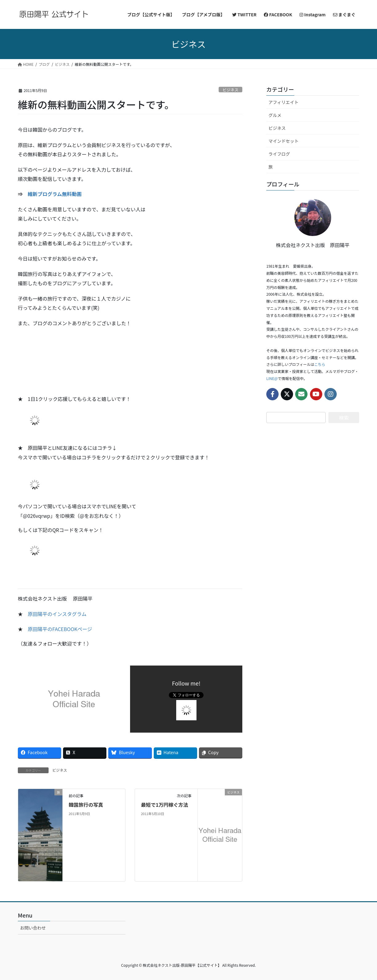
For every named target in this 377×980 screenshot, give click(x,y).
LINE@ (272, 378)
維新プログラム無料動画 (55, 194)
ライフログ (279, 154)
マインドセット (284, 141)
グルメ (275, 115)
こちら (320, 364)
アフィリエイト (284, 102)
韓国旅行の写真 (86, 805)
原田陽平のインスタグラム (57, 614)
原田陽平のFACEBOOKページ (60, 629)
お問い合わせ (33, 928)
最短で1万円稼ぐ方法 (164, 805)
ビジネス (230, 90)
